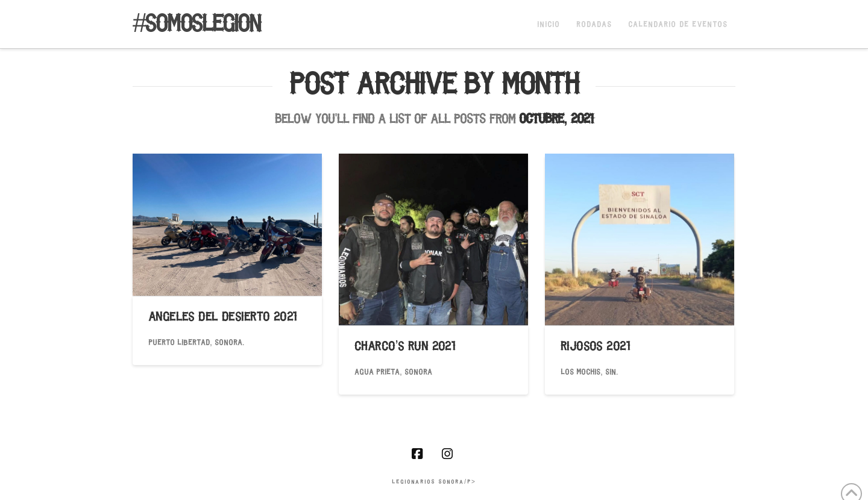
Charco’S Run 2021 (405, 347)
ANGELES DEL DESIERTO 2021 (223, 318)
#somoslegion (197, 25)
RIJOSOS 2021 (595, 347)
